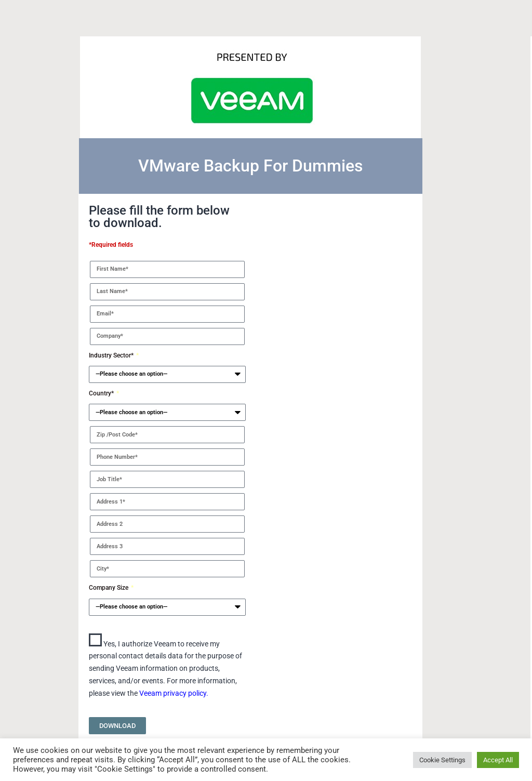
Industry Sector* (112, 355)
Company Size (109, 588)
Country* (102, 393)
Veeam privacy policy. (174, 693)
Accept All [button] (498, 760)
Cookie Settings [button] (442, 760)
